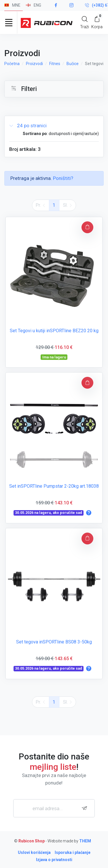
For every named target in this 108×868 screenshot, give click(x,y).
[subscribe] (86, 808)
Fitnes (55, 64)
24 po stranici (28, 126)
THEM (85, 841)
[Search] (85, 22)
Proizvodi (34, 64)
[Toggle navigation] (9, 22)
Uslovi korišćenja (34, 852)
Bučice (73, 64)
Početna (12, 64)
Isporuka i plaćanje (73, 852)
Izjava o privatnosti (54, 860)
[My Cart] (97, 22)
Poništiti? (63, 178)
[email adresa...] (54, 808)
